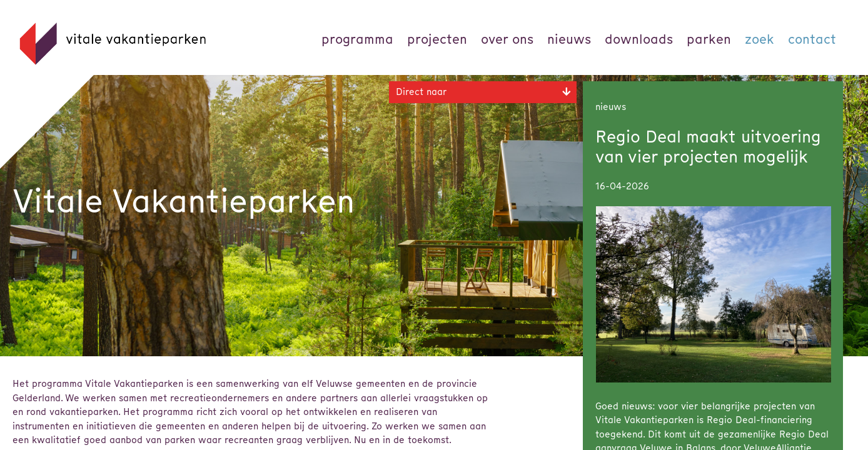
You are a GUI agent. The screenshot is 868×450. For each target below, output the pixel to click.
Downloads (639, 39)
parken (709, 39)
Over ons (507, 39)
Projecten (437, 39)
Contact (812, 39)
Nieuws (569, 39)
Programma (357, 39)
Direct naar (421, 92)
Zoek (759, 39)
